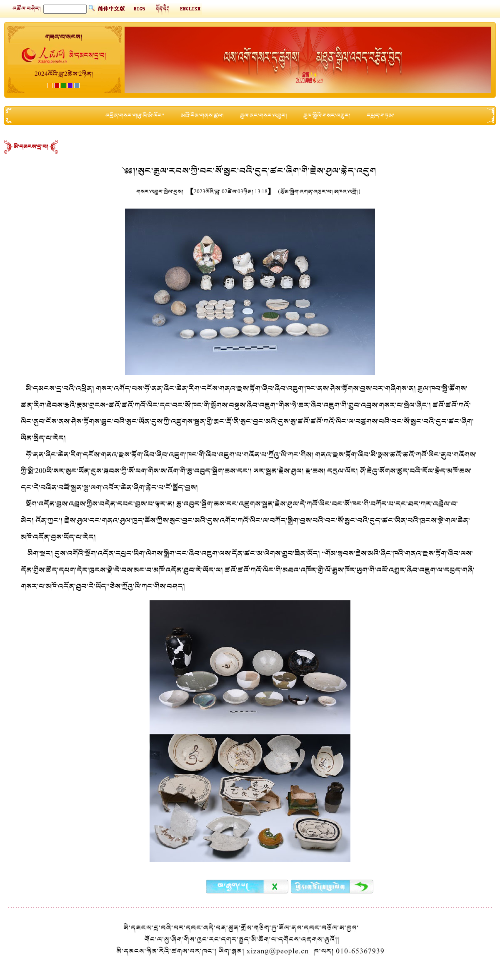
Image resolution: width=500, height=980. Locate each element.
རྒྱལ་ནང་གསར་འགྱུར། (264, 116)
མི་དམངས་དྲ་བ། (31, 147)
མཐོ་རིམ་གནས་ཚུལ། (202, 116)
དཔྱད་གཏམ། (381, 116)
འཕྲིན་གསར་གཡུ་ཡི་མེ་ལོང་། (135, 116)
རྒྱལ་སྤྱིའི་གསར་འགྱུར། (327, 116)
